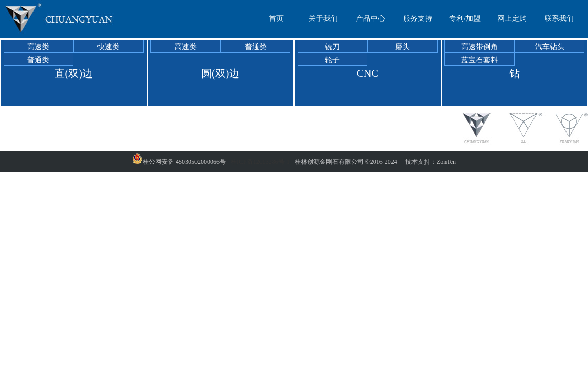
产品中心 (371, 19)
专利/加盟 (465, 19)
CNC (368, 73)
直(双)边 (74, 73)
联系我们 (559, 19)
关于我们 (323, 19)
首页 (276, 19)
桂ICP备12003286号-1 (260, 162)
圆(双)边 (220, 73)
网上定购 (512, 19)
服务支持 (418, 19)
